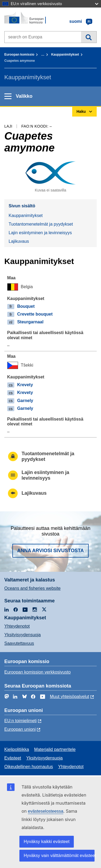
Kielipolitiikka (17, 749)
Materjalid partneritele (55, 749)
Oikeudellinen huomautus (29, 767)
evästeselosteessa (46, 811)
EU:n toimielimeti (20, 721)
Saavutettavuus (19, 643)
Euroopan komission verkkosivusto (37, 672)
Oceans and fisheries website (32, 588)
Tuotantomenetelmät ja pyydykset (41, 224)
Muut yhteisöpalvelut (69, 697)
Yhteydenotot (17, 626)
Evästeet (13, 758)
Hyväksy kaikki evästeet (47, 842)
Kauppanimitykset (65, 55)
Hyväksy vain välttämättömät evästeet (59, 856)
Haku (89, 37)
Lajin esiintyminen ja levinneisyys (40, 233)
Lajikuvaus (19, 241)
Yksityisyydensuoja (22, 635)
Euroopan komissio (19, 55)
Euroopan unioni (20, 729)
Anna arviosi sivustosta (51, 551)
